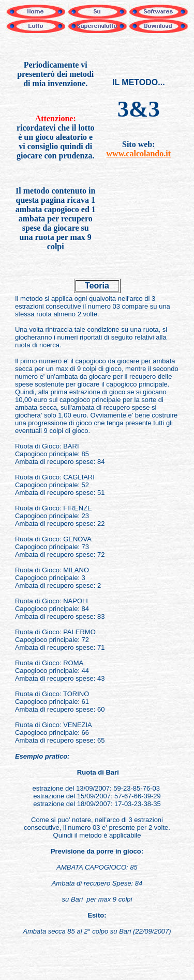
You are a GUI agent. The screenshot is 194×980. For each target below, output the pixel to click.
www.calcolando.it (139, 154)
